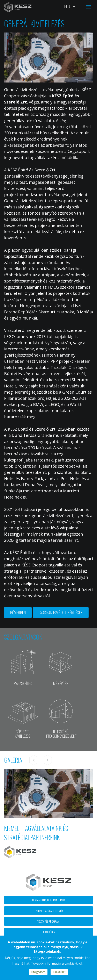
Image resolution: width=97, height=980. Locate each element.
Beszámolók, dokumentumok (49, 900)
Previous (34, 760)
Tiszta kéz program (48, 921)
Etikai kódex (48, 932)
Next (47, 760)
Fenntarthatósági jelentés (49, 911)
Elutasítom (59, 972)
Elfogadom (38, 972)
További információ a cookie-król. (57, 963)
